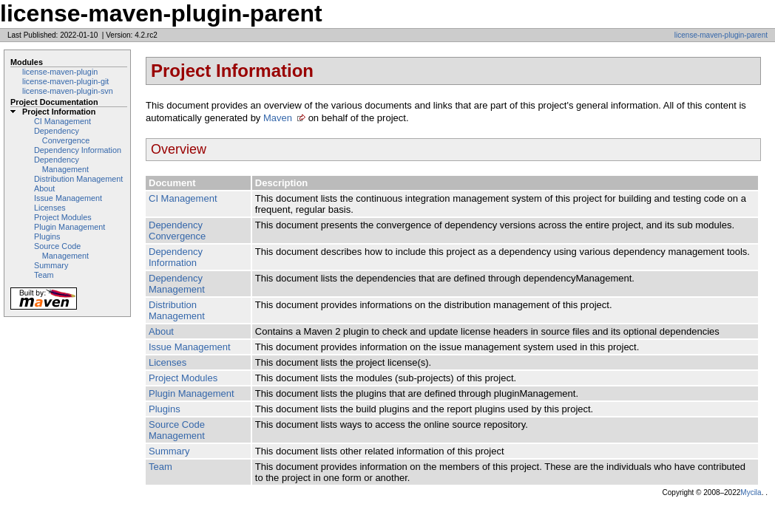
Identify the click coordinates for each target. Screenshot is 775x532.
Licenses (50, 208)
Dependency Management (61, 164)
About (44, 188)
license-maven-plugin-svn (68, 91)
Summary (51, 265)
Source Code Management (61, 251)
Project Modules (63, 217)
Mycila (751, 492)
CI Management (62, 121)
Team (44, 275)
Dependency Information (78, 150)
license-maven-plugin (60, 72)
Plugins (47, 236)
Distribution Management (78, 179)
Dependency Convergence (62, 136)
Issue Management (68, 198)
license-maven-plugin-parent (721, 35)
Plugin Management (70, 227)
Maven (278, 118)
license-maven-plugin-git (65, 81)
